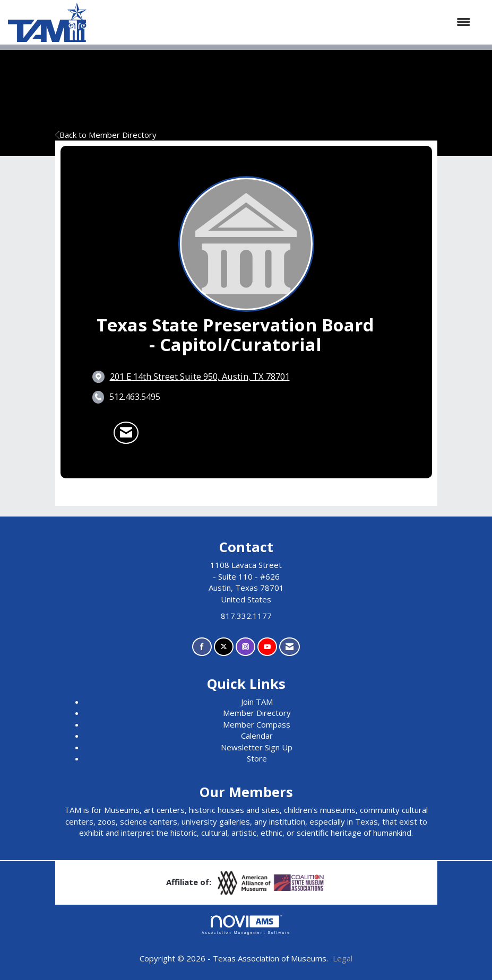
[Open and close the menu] (284, 22)
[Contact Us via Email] (290, 647)
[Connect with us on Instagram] (245, 647)
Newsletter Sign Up (257, 747)
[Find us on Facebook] (202, 647)
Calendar (257, 736)
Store (257, 758)
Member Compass (257, 724)
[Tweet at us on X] (224, 647)
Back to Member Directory (106, 135)
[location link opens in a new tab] (200, 377)
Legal (343, 958)
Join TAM (257, 702)
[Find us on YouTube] (267, 647)
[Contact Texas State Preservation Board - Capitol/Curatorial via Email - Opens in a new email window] (126, 433)
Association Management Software (246, 925)
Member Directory (257, 713)
